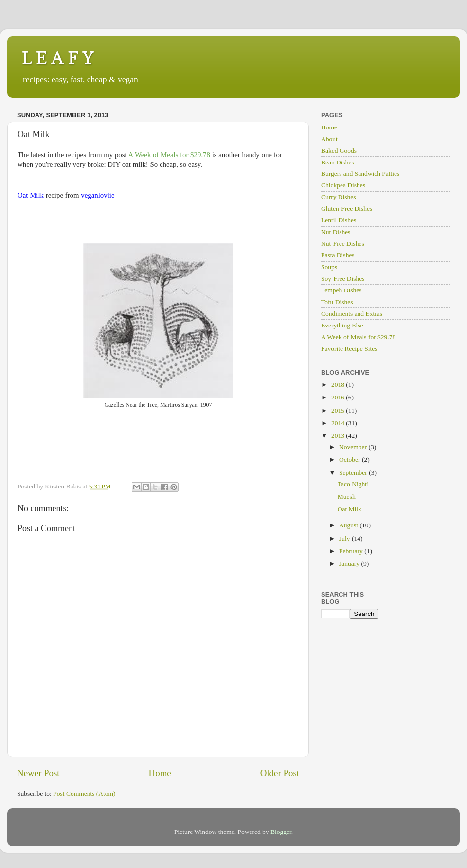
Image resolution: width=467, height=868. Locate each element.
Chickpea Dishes (343, 185)
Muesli (347, 497)
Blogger (281, 832)
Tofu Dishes (337, 302)
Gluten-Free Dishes (347, 208)
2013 (339, 436)
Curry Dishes (339, 197)
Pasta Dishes (338, 255)
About (329, 139)
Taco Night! (353, 484)
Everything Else (342, 325)
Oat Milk (350, 509)
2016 (339, 397)
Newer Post (38, 773)
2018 (339, 385)
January (350, 564)
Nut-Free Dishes (343, 244)
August (349, 525)
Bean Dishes (338, 162)
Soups (329, 267)
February (352, 551)
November (354, 447)
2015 (339, 410)
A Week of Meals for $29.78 (358, 337)
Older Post (280, 773)
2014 (339, 423)
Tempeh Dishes (341, 290)
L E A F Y (58, 58)
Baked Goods (339, 151)
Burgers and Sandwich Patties (360, 173)
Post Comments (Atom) (84, 793)
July (345, 538)
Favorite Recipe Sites (349, 349)
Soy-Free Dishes (343, 279)
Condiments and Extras (352, 314)
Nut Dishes (336, 232)
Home (160, 773)
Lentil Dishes (339, 220)
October (350, 460)
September (354, 473)
